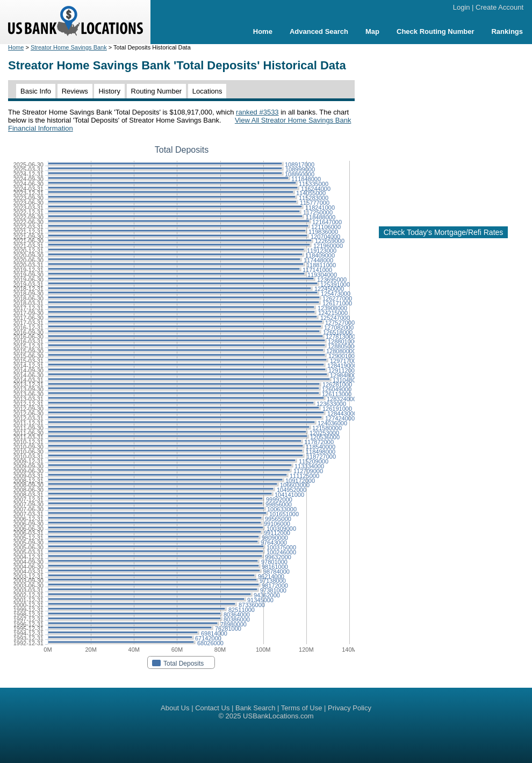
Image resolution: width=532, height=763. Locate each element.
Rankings (507, 31)
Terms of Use (302, 708)
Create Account (499, 7)
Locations (207, 91)
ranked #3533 (257, 112)
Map (372, 31)
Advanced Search (319, 31)
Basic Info (36, 91)
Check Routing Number (435, 31)
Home (263, 31)
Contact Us (212, 708)
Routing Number (157, 91)
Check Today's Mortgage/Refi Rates (444, 232)
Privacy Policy (350, 708)
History (109, 91)
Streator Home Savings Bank (69, 47)
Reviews (75, 91)
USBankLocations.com (278, 716)
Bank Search (255, 708)
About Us (175, 708)
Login (462, 7)
